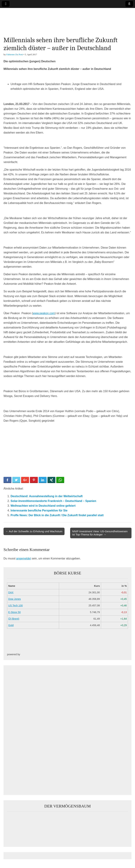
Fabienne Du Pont (15, 54)
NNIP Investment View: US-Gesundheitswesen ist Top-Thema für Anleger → (100, 533)
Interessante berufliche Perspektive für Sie (39, 510)
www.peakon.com (44, 313)
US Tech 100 (15, 605)
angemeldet (24, 558)
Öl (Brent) (14, 619)
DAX (11, 592)
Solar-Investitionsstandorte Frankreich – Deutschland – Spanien (53, 501)
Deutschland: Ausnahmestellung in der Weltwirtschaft (47, 496)
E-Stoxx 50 (14, 612)
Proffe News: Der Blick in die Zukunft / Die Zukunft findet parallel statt (57, 515)
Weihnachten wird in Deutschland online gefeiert (43, 506)
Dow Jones (15, 599)
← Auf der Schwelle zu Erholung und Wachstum (34, 531)
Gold (11, 625)
